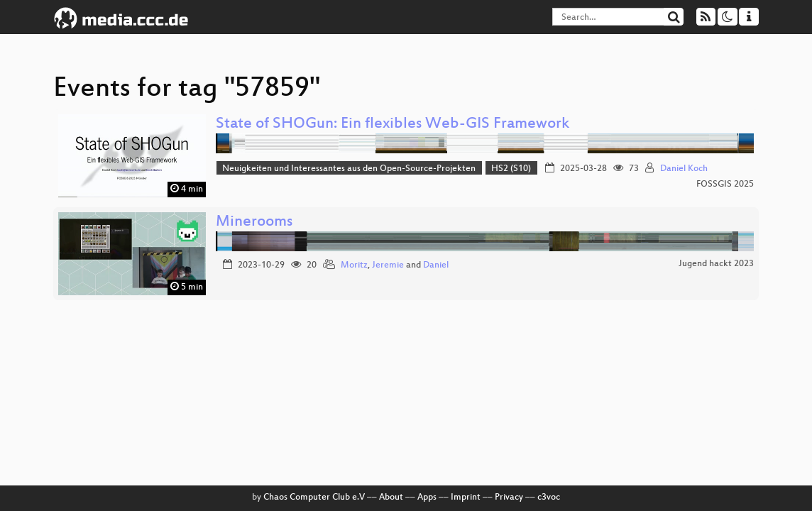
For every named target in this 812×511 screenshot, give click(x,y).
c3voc (549, 498)
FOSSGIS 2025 (725, 185)
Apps (427, 498)
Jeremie (388, 265)
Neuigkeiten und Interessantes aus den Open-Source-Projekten (349, 169)
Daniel (436, 265)
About (391, 498)
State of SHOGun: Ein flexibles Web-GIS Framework (393, 125)
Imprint (466, 498)
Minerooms (254, 222)
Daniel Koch (684, 169)
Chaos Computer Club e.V (314, 498)
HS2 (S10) (511, 169)
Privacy (509, 498)
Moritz (354, 265)
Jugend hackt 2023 (716, 264)
